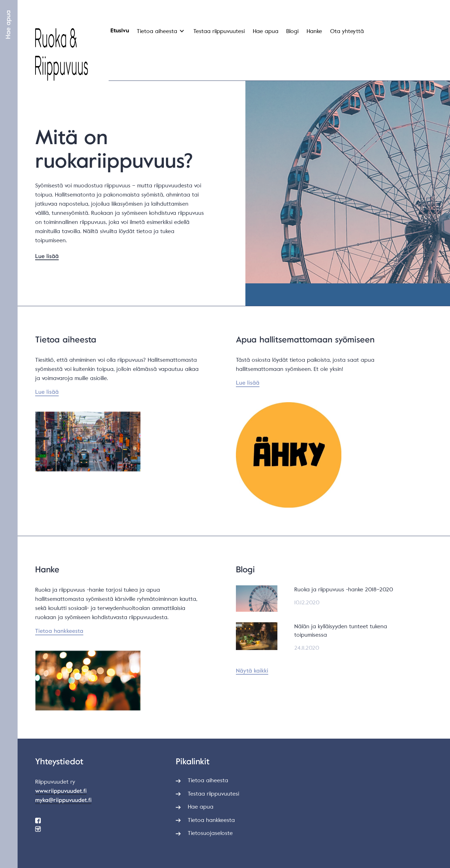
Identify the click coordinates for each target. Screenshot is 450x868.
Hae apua (8, 25)
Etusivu (120, 31)
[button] (160, 33)
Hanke (314, 31)
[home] (62, 54)
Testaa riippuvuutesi (219, 31)
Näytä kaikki (252, 671)
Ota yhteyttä (347, 31)
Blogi (292, 31)
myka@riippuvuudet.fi (63, 800)
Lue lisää (47, 256)
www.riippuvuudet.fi (61, 791)
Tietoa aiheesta (157, 31)
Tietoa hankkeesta (59, 631)
